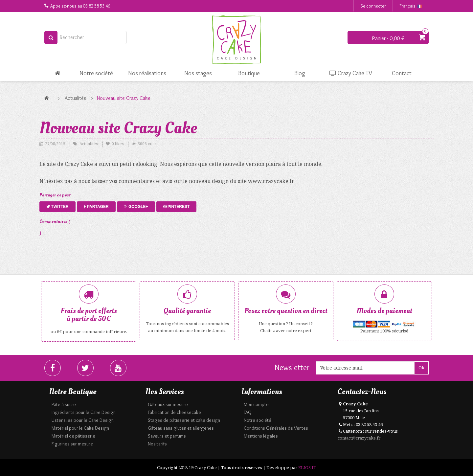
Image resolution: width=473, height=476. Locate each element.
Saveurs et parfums (167, 436)
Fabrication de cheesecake (174, 412)
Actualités (75, 98)
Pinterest (177, 207)
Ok (421, 368)
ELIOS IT (307, 467)
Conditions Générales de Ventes (276, 428)
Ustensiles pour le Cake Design (83, 420)
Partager (96, 207)
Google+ (136, 207)
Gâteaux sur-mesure (168, 404)
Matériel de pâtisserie (73, 436)
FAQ (248, 412)
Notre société (96, 73)
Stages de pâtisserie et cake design (184, 420)
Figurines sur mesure (72, 444)
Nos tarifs (157, 444)
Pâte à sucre (64, 404)
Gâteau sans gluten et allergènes (181, 428)
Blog (300, 73)
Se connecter (373, 6)
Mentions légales (261, 436)
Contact (402, 73)
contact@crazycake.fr (359, 438)
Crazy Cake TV (351, 73)
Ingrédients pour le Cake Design (84, 412)
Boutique (249, 73)
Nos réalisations (147, 73)
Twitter (57, 207)
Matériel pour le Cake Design (80, 428)
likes (115, 144)
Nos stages (198, 73)
